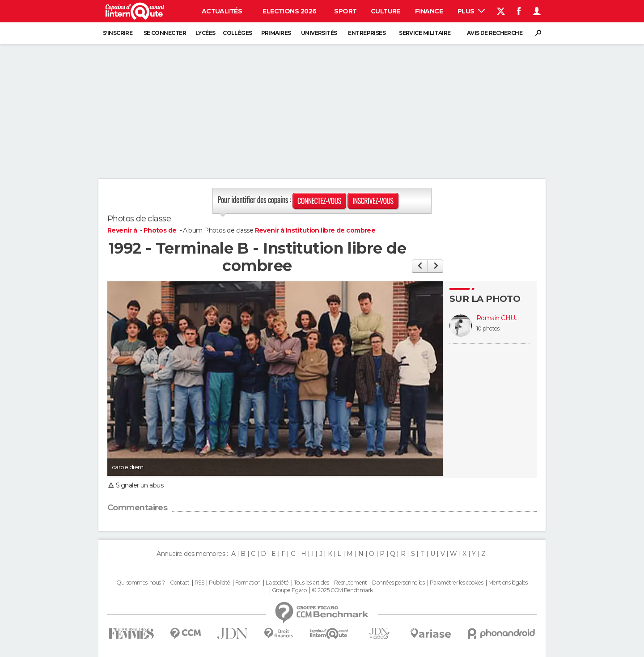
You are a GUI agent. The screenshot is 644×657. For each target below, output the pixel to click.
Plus (471, 11)
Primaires (276, 33)
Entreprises (367, 33)
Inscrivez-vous (373, 201)
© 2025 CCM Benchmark (342, 590)
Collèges (237, 33)
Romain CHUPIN (499, 318)
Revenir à (123, 230)
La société (277, 583)
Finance (429, 11)
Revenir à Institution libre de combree (315, 230)
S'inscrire (118, 33)
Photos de (161, 230)
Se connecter (165, 33)
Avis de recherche (495, 33)
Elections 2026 (289, 11)
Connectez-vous (319, 201)
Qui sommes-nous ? (140, 583)
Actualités (222, 11)
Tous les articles (311, 583)
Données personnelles (398, 583)
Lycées (205, 33)
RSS (199, 583)
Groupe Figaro (289, 590)
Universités (319, 33)
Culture (386, 11)
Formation (248, 583)
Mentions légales (508, 583)
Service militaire (425, 33)
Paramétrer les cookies (457, 583)
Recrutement (351, 583)
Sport (345, 11)
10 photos (488, 328)
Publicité (219, 583)
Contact (180, 583)
